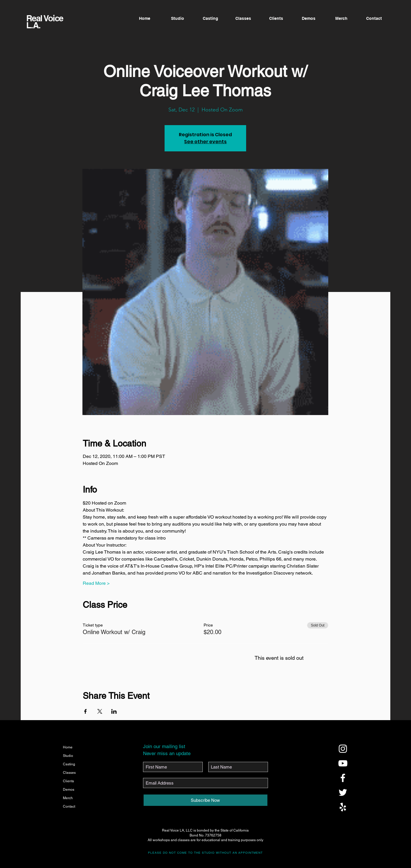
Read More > (96, 583)
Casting (69, 764)
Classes (69, 773)
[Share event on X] (100, 711)
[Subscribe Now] (205, 800)
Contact (69, 806)
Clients (68, 781)
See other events (205, 142)
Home (68, 747)
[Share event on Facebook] (85, 711)
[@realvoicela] (343, 749)
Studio (68, 756)
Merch (68, 798)
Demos (69, 790)
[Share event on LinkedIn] (114, 711)
